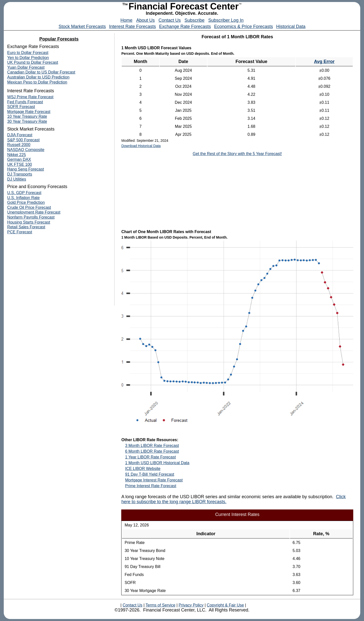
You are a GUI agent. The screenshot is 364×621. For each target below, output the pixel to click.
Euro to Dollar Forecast (28, 53)
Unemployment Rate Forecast (34, 212)
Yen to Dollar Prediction (28, 58)
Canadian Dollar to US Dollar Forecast (41, 72)
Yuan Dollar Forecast (26, 67)
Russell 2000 (19, 145)
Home (126, 20)
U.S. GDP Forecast (24, 193)
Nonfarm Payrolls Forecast (31, 217)
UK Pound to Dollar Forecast (33, 62)
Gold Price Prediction (26, 202)
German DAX (19, 159)
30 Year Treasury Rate (27, 121)
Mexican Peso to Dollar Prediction (37, 82)
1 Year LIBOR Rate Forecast (150, 457)
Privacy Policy (191, 605)
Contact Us (170, 20)
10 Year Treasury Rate (27, 116)
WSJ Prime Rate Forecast (30, 97)
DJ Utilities (17, 179)
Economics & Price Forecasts (244, 27)
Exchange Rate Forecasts (185, 27)
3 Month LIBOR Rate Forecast (152, 446)
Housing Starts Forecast (29, 222)
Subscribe (194, 20)
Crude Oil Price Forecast (29, 207)
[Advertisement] (237, 192)
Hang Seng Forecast (26, 169)
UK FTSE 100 (20, 164)
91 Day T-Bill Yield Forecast (149, 474)
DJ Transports (20, 174)
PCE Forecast (20, 232)
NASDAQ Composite (26, 150)
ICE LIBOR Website (143, 469)
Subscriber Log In (226, 20)
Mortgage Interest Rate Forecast (154, 480)
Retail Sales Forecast (26, 227)
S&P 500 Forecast (23, 140)
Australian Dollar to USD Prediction (38, 77)
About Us (145, 20)
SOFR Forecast (21, 107)
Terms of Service (160, 605)
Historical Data (291, 27)
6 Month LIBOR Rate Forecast (152, 451)
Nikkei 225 (17, 155)
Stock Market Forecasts (82, 27)
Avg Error (324, 62)
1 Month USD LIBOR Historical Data (157, 463)
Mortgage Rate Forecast (29, 112)
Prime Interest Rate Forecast (151, 486)
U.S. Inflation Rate (23, 198)
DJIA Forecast (20, 135)
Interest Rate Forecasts (132, 27)
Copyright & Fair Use (225, 605)
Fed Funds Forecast (25, 102)
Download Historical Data (141, 146)
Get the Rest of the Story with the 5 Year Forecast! (237, 154)
